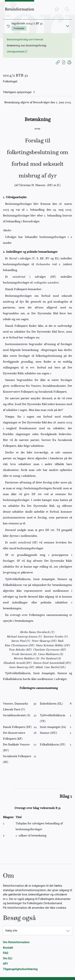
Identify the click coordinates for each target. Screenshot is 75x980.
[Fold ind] (68, 26)
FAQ (6, 953)
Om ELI (8, 958)
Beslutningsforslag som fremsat (25, 39)
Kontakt (8, 948)
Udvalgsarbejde (17, 52)
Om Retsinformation (16, 942)
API (5, 964)
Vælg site (11, 931)
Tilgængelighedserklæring (20, 969)
